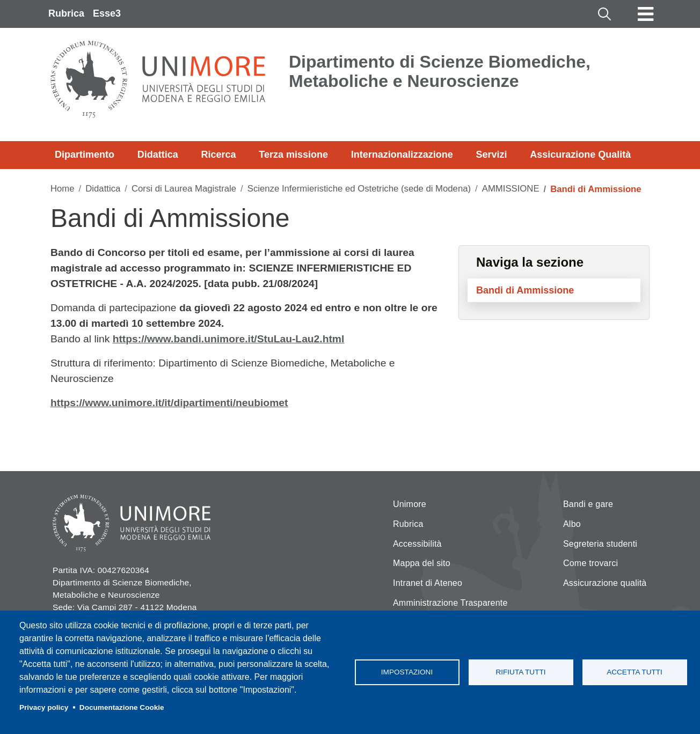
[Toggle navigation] (646, 14)
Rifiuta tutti (520, 672)
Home (63, 189)
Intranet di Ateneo (428, 583)
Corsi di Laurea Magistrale (184, 189)
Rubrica (66, 13)
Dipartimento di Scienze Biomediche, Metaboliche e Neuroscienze (440, 71)
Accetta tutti (635, 672)
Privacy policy (44, 707)
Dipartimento (85, 155)
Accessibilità (417, 544)
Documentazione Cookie (122, 707)
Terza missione (293, 155)
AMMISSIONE (511, 189)
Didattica (158, 155)
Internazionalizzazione (402, 155)
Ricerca (218, 155)
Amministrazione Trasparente (450, 603)
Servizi (491, 155)
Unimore (410, 504)
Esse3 (107, 13)
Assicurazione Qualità (580, 155)
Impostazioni (407, 672)
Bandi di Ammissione (525, 290)
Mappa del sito (422, 563)
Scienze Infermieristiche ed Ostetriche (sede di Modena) (359, 189)
